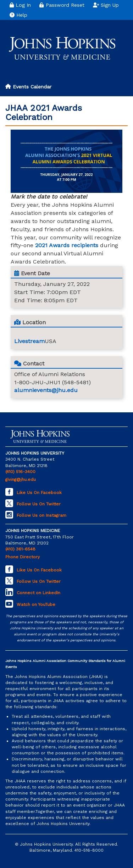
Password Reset (62, 5)
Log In (20, 5)
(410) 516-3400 (20, 472)
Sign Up (106, 5)
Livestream (29, 341)
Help (18, 15)
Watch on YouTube (36, 604)
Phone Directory (23, 557)
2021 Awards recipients (67, 245)
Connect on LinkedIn (38, 593)
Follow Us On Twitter (39, 504)
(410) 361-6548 (20, 549)
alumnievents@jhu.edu (46, 390)
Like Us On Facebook (39, 493)
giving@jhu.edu (21, 479)
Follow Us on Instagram (41, 515)
